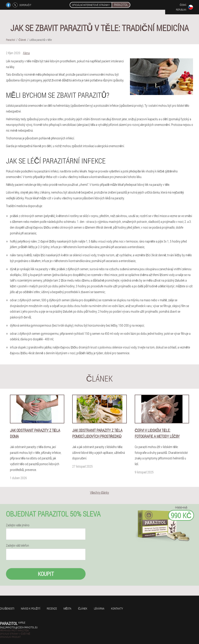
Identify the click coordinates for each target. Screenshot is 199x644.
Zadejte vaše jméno (18, 525)
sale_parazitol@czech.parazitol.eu (19, 627)
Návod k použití (31, 608)
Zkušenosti (7, 608)
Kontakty (117, 608)
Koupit (46, 574)
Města (67, 608)
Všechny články (99, 492)
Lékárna (99, 608)
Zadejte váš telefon (18, 545)
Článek (83, 608)
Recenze (52, 608)
